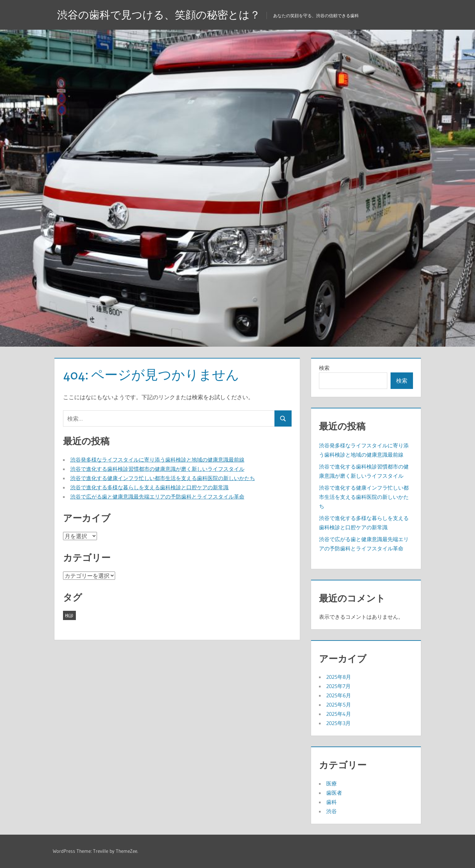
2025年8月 (339, 677)
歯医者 (334, 793)
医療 (332, 783)
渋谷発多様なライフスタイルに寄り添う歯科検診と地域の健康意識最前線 (157, 460)
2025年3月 (338, 723)
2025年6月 (339, 695)
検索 (324, 368)
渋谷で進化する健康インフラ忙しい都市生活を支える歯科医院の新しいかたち (163, 478)
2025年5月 (339, 705)
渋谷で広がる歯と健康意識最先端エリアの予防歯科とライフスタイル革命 (157, 497)
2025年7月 (338, 686)
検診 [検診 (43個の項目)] (69, 615)
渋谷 (332, 811)
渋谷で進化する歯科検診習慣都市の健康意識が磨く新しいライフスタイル (157, 469)
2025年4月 (339, 714)
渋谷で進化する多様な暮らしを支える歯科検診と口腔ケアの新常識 (149, 487)
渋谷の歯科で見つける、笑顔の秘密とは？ (159, 15)
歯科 (332, 802)
